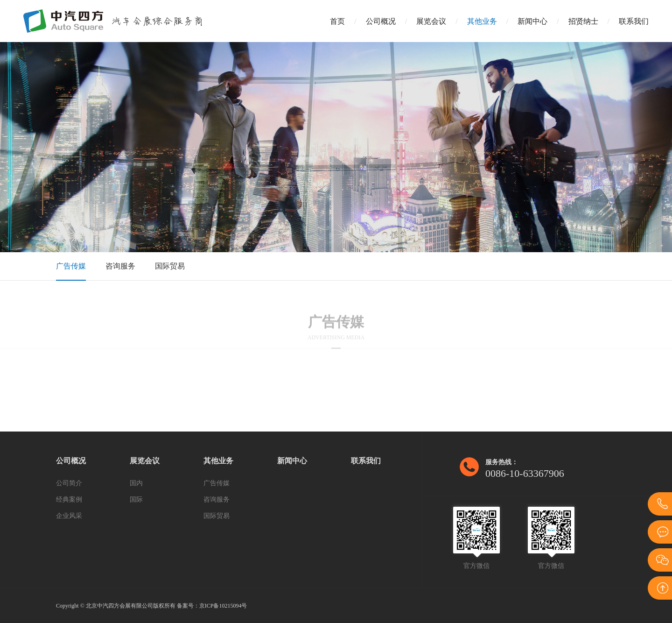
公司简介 (69, 483)
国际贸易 (170, 266)
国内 (136, 483)
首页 (337, 21)
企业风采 (69, 516)
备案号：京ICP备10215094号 (212, 606)
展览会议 (431, 21)
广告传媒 (71, 266)
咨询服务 (120, 266)
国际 (136, 499)
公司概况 (381, 21)
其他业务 (482, 21)
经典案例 (69, 499)
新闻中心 (532, 21)
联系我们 (634, 21)
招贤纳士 (583, 21)
